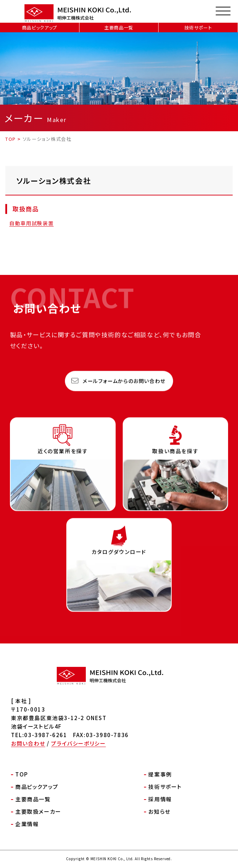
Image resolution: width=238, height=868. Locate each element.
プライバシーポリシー (78, 743)
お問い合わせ (28, 743)
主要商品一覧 (119, 27)
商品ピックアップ (40, 27)
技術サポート (198, 27)
